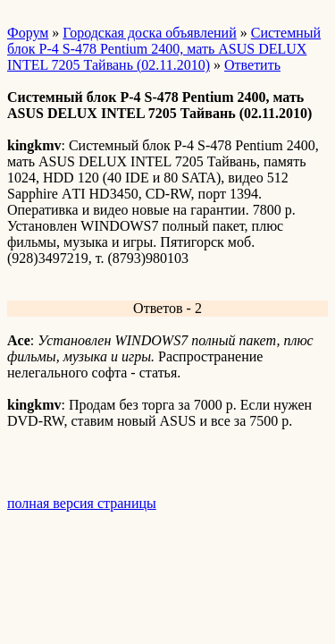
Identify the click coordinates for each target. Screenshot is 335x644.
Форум (28, 33)
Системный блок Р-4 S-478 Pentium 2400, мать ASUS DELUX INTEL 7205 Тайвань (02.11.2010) (164, 49)
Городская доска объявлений (149, 33)
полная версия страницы (82, 503)
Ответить (252, 65)
